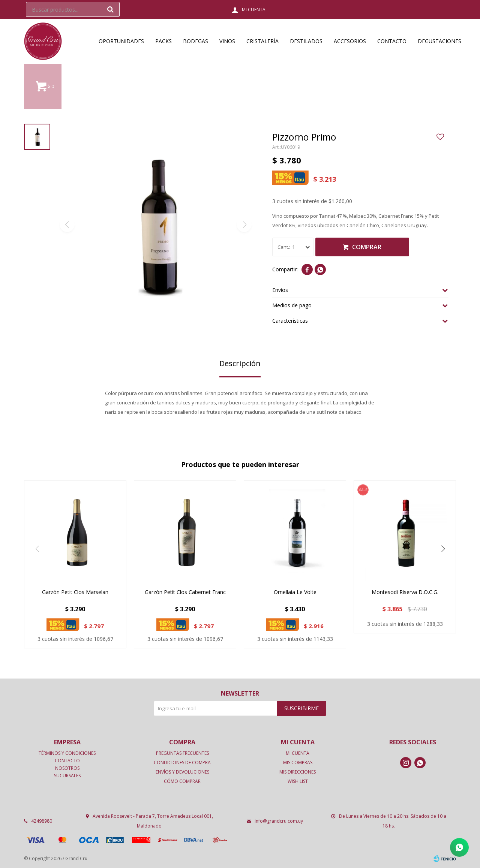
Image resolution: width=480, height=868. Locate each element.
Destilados (306, 41)
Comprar (367, 247)
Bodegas (196, 41)
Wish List (298, 781)
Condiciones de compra (182, 762)
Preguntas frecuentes (182, 753)
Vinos (227, 41)
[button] (443, 549)
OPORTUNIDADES (121, 41)
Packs (163, 41)
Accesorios (350, 41)
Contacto (392, 41)
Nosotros (67, 768)
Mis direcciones (298, 772)
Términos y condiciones (67, 753)
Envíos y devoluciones (182, 772)
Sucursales (67, 776)
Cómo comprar (182, 781)
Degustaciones (439, 41)
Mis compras (298, 762)
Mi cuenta (298, 753)
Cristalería (262, 41)
